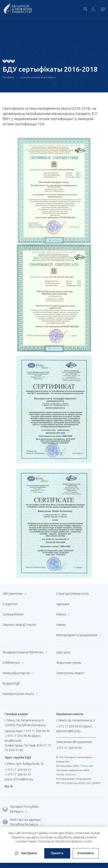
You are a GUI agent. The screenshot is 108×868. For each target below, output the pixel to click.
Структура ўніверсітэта (72, 594)
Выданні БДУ (11, 683)
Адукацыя (63, 604)
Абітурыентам (14, 594)
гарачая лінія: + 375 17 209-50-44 (27, 731)
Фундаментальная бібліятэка (25, 652)
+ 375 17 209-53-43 (18, 775)
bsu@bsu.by (13, 741)
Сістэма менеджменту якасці (38, 77)
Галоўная (8, 77)
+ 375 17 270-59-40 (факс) (23, 736)
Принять (57, 853)
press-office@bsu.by (19, 779)
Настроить (26, 853)
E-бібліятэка (13, 663)
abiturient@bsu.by (68, 731)
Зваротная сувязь (69, 663)
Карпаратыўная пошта (20, 694)
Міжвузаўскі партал (18, 673)
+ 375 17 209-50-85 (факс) (74, 726)
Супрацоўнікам (13, 614)
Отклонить (86, 853)
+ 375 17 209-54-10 (18, 770)
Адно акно (63, 652)
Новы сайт (87, 766)
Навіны (61, 625)
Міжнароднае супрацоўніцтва (78, 635)
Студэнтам (10, 604)
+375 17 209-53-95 (69, 748)
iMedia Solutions (66, 774)
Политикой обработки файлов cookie (65, 841)
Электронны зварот (70, 673)
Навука (63, 614)
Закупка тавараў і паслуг (19, 625)
